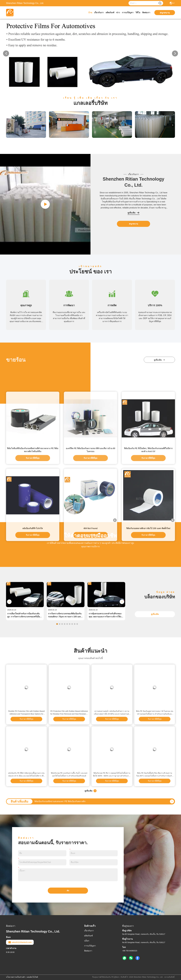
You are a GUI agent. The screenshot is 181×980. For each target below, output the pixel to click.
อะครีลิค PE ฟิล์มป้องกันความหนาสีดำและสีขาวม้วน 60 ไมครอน (90, 573)
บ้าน (90, 13)
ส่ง (68, 891)
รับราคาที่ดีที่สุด (33, 581)
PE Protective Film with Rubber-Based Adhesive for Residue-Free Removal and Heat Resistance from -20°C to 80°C (69, 713)
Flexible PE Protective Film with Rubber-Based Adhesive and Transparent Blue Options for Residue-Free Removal (26, 713)
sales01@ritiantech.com (20, 942)
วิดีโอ (138, 13)
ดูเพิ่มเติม (134, 213)
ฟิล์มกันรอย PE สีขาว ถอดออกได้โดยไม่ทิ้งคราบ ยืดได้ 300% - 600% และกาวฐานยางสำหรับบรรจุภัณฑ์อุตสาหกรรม (112, 775)
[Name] (160, 3)
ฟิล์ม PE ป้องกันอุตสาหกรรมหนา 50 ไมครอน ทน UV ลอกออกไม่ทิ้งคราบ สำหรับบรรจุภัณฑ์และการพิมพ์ (155, 713)
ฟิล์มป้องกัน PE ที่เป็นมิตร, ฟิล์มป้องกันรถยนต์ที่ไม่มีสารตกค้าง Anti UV (148, 573)
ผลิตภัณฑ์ (110, 13)
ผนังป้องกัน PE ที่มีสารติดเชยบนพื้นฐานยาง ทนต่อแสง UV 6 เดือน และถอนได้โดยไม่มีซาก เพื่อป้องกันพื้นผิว (26, 775)
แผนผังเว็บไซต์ (32, 977)
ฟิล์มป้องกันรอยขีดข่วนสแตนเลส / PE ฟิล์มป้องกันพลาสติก (60, 801)
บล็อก (87, 941)
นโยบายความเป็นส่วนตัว (16, 977)
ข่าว (118, 13)
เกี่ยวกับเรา (99, 13)
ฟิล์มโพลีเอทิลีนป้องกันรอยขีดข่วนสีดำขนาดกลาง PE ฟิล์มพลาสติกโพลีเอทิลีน (33, 573)
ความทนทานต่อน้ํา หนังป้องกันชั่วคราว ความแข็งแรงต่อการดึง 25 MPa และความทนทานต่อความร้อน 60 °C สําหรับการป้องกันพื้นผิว (112, 713)
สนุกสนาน (133, 224)
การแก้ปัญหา (128, 13)
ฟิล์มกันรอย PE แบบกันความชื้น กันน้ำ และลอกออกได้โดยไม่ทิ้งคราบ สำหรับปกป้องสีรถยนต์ (69, 774)
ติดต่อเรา (146, 13)
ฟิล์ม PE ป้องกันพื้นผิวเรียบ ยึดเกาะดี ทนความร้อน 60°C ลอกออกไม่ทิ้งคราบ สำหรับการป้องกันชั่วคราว (155, 775)
